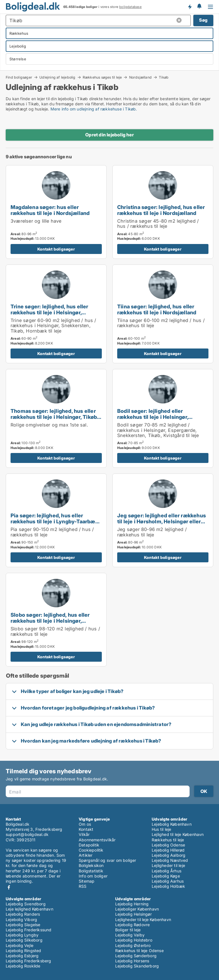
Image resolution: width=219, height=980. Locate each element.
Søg (203, 20)
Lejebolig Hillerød (168, 850)
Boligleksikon (91, 865)
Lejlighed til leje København (178, 834)
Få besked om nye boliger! (190, 7)
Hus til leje (161, 829)
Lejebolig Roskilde (23, 966)
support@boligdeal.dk (27, 834)
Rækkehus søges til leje (102, 77)
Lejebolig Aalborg (169, 855)
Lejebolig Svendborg (26, 904)
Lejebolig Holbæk (168, 886)
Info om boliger (93, 876)
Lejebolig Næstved (170, 860)
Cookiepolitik (91, 850)
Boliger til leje (128, 930)
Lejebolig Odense (168, 845)
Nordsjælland (140, 77)
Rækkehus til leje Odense (139, 951)
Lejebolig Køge (166, 876)
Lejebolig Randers (23, 914)
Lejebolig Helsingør (133, 914)
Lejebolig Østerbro (133, 945)
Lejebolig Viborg (21, 919)
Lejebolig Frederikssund (29, 930)
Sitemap (87, 881)
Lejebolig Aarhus (168, 881)
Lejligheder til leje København (143, 919)
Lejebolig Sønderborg (136, 956)
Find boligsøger (19, 77)
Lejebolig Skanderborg (137, 966)
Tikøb (164, 77)
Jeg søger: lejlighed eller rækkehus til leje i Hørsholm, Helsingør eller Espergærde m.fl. (162, 521)
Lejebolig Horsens (132, 961)
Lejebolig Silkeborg (24, 940)
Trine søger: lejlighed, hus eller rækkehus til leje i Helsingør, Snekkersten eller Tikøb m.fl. (49, 312)
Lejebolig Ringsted (24, 951)
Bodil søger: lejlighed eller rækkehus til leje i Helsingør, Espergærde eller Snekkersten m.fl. (162, 417)
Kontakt (86, 829)
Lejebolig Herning (132, 904)
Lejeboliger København (137, 909)
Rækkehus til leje (168, 840)
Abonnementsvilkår (97, 840)
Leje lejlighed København (30, 909)
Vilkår (84, 834)
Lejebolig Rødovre (132, 925)
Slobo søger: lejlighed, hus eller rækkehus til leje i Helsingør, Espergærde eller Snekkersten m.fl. (55, 621)
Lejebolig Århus (167, 871)
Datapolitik (89, 845)
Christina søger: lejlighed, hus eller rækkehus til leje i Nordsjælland (161, 210)
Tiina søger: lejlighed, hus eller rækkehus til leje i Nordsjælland (157, 309)
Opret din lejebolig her (109, 135)
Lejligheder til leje (168, 865)
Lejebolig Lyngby (22, 935)
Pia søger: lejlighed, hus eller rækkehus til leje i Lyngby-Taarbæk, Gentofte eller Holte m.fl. (55, 521)
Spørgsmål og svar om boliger (108, 860)
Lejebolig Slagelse (23, 925)
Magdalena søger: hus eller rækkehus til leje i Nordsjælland (50, 210)
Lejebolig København (172, 824)
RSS (83, 886)
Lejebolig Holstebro (134, 940)
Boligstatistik (91, 871)
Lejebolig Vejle (20, 945)
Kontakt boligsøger (56, 249)
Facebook (9, 887)
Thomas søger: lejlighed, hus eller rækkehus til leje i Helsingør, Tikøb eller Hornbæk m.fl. (54, 417)
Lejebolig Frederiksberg (29, 961)
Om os (85, 824)
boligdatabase (130, 7)
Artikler (86, 855)
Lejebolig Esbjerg (22, 956)
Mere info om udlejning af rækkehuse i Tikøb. (94, 109)
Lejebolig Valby (130, 935)
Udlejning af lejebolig (57, 77)
